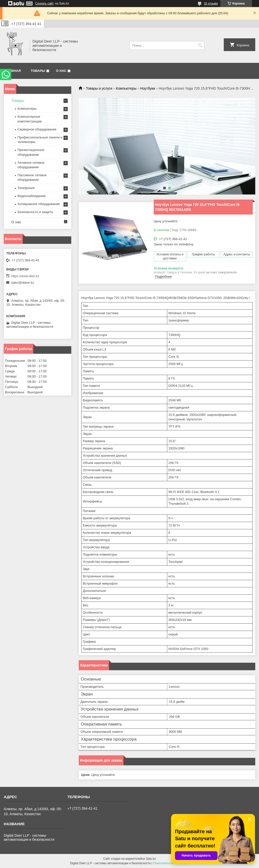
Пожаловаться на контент (171, 863)
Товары (38, 71)
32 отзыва (211, 4)
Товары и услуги (99, 88)
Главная (13, 71)
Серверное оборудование (37, 129)
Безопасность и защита (35, 212)
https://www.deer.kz (25, 276)
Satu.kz (151, 859)
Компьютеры (126, 88)
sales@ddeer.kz (23, 283)
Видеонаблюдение (32, 196)
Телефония (26, 188)
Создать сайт (44, 4)
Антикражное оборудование (39, 204)
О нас (61, 71)
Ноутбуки (148, 88)
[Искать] (200, 45)
